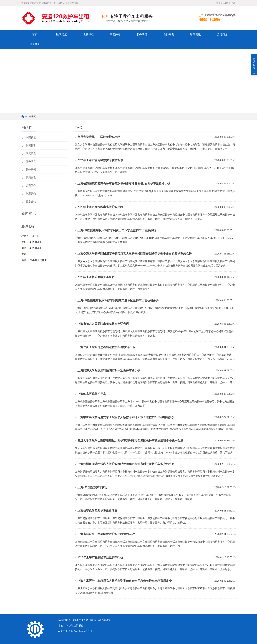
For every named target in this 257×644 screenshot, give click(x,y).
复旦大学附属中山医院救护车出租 (99, 137)
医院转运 (62, 34)
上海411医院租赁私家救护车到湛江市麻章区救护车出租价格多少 (118, 300)
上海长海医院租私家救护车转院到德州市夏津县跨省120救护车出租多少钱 (124, 184)
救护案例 (169, 34)
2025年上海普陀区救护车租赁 (96, 277)
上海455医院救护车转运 (92, 487)
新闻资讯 (195, 34)
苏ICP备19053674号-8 (80, 631)
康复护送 (115, 34)
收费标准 (88, 34)
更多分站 (221, 3)
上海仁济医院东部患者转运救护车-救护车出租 (106, 347)
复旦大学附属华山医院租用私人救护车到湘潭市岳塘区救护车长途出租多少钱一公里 (130, 441)
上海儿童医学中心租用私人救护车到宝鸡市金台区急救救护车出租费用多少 (125, 581)
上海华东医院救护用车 (92, 394)
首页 (35, 34)
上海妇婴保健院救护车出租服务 (97, 511)
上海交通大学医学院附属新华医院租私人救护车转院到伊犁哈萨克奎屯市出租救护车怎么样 (135, 254)
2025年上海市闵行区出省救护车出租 (100, 207)
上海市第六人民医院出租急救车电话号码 (103, 324)
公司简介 (222, 34)
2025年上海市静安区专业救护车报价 (100, 557)
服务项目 (142, 34)
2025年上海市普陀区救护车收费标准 (100, 160)
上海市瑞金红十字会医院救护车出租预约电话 (106, 534)
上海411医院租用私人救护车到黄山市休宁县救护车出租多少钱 (117, 230)
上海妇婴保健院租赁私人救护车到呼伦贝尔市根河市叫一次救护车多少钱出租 (126, 464)
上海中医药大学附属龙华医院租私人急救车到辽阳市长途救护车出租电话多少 (126, 417)
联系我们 (231, 3)
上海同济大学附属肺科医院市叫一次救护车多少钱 (109, 371)
